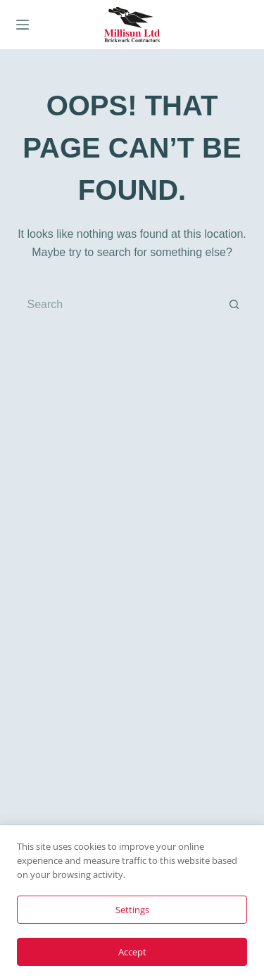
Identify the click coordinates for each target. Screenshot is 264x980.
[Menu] (23, 25)
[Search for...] (118, 305)
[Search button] (234, 305)
